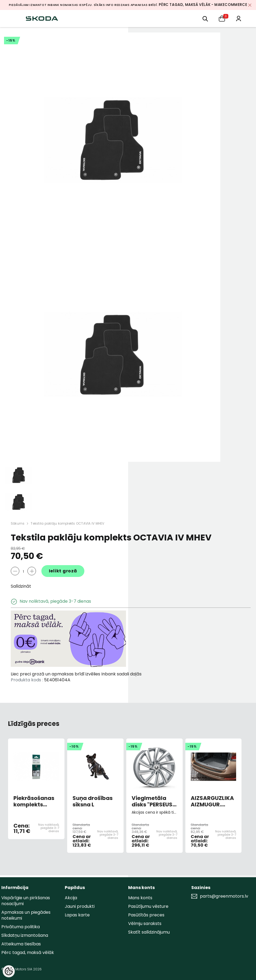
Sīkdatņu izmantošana (25, 935)
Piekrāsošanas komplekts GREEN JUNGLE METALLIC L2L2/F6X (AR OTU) (34, 801)
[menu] (205, 18)
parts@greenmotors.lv (224, 896)
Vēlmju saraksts (145, 924)
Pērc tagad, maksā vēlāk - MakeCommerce (203, 5)
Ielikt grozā (63, 571)
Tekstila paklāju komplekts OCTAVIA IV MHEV (67, 523)
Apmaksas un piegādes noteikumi (26, 915)
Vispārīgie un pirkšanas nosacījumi (26, 901)
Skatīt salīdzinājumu (149, 932)
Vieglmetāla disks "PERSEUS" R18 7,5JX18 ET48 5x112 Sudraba (153, 801)
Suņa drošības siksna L (93, 801)
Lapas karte (77, 915)
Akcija (71, 898)
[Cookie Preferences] (9, 971)
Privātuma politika (21, 927)
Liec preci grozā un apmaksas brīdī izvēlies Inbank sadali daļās (76, 674)
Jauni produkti (80, 906)
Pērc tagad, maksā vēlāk (28, 952)
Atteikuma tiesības (21, 944)
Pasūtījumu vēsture (148, 906)
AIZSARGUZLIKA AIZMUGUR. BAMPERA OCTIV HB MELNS (213, 801)
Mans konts (140, 898)
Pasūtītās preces (146, 915)
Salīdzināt (21, 586)
